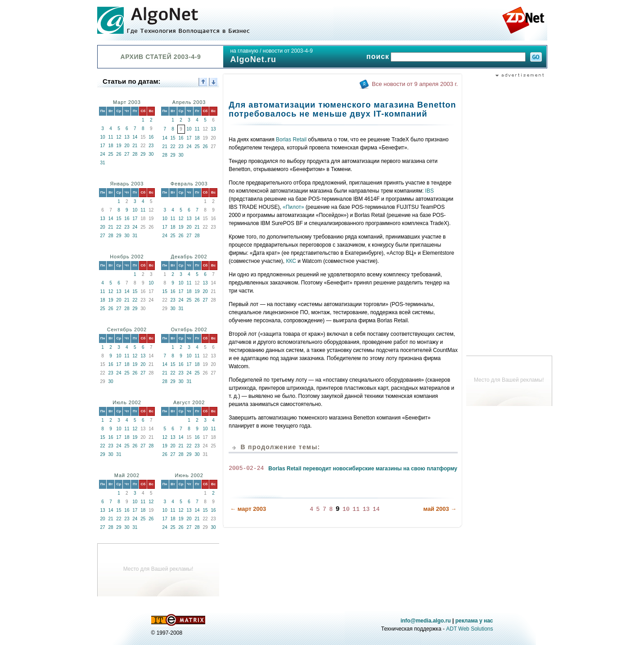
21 (135, 146)
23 (151, 146)
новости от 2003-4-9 (288, 51)
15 (173, 138)
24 (102, 154)
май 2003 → (440, 508)
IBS (430, 191)
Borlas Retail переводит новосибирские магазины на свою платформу (363, 469)
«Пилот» (293, 207)
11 (110, 137)
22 (173, 147)
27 (127, 154)
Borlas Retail (291, 140)
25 (110, 154)
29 (143, 154)
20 (127, 146)
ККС (291, 261)
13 (127, 137)
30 (151, 154)
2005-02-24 (246, 469)
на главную (244, 51)
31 (102, 163)
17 (102, 146)
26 (119, 154)
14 (135, 137)
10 (102, 137)
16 (151, 137)
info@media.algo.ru (426, 621)
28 (135, 154)
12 (119, 137)
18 (110, 146)
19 (119, 146)
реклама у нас (474, 621)
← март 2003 (248, 508)
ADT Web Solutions (469, 629)
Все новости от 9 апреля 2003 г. (415, 84)
